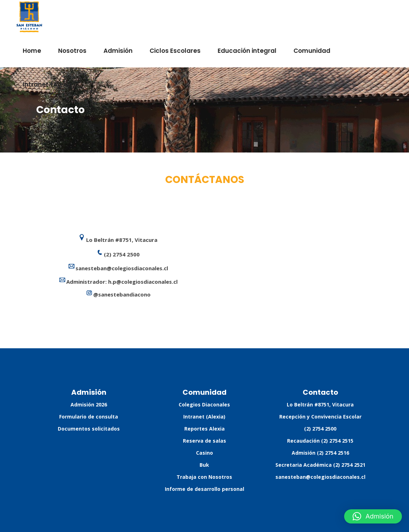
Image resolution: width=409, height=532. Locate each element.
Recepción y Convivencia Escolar (320, 417)
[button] (373, 516)
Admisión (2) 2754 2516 (320, 453)
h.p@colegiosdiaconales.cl (143, 282)
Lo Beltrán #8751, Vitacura (320, 404)
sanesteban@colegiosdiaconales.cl (320, 477)
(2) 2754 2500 (320, 429)
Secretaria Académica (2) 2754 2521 (320, 465)
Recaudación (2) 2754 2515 (320, 441)
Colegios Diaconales (204, 404)
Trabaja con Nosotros (204, 477)
